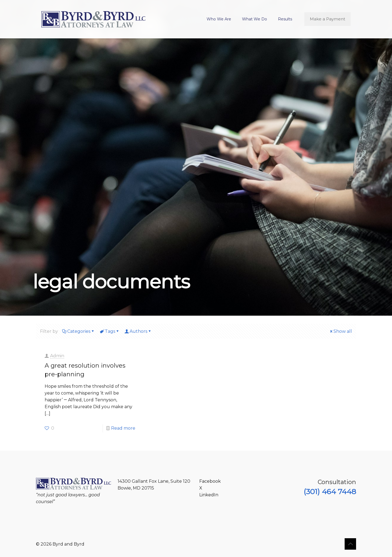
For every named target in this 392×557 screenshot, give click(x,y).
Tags (110, 331)
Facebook (210, 481)
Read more (123, 428)
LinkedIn (209, 495)
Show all (341, 331)
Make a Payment (327, 19)
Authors (138, 331)
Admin (57, 356)
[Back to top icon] (350, 544)
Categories (78, 331)
